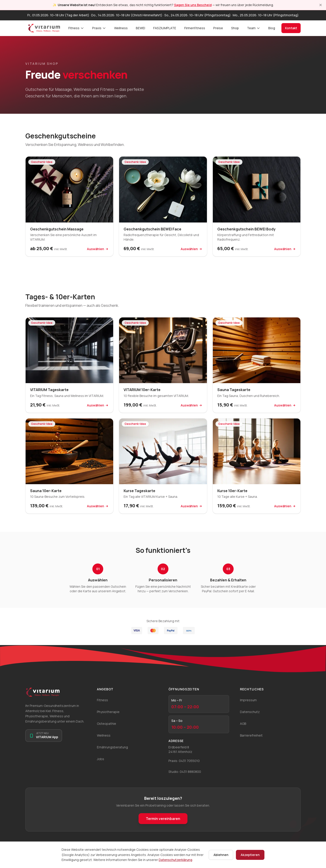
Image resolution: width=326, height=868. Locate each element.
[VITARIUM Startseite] (44, 28)
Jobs (101, 759)
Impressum (248, 700)
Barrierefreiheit (251, 735)
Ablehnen (221, 855)
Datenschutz (250, 712)
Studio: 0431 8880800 (185, 772)
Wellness (121, 28)
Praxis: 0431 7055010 (184, 761)
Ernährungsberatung (112, 747)
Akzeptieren (250, 855)
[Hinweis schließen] (321, 5)
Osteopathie (107, 724)
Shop (235, 28)
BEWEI (140, 28)
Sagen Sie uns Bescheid (193, 5)
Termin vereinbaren (163, 819)
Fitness (76, 28)
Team (254, 28)
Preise (218, 28)
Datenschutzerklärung (175, 860)
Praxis (99, 28)
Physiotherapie (108, 712)
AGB (243, 724)
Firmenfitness (195, 28)
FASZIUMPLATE (165, 28)
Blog (272, 28)
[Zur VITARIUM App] (44, 736)
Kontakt (291, 28)
